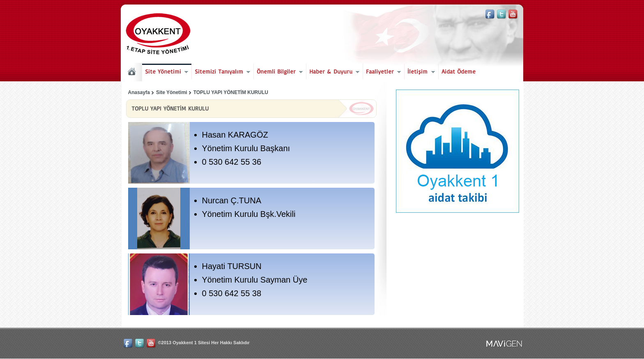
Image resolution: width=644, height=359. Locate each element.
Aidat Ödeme (459, 71)
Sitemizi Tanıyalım (221, 72)
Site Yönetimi (165, 72)
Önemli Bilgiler (278, 72)
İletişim (420, 72)
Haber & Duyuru (333, 72)
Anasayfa (139, 92)
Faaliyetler (382, 72)
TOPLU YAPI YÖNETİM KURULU (231, 92)
